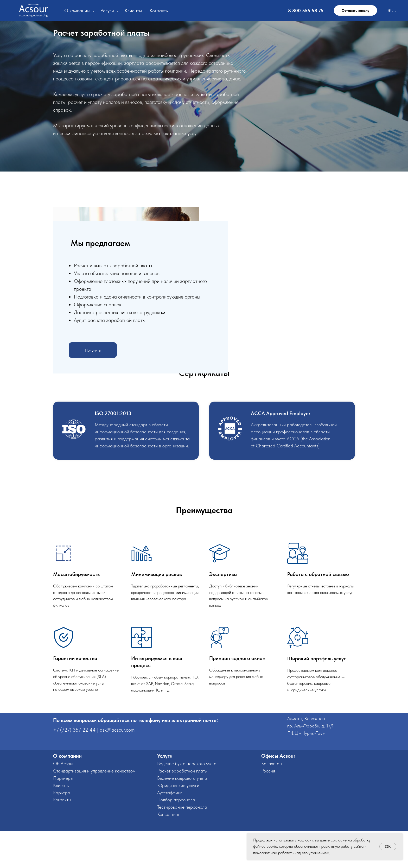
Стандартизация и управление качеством (94, 807)
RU (390, 11)
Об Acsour (63, 800)
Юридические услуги (178, 822)
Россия (268, 807)
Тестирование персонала (182, 844)
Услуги (108, 11)
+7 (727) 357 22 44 (74, 766)
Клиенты (133, 11)
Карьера (62, 829)
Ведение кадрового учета (182, 815)
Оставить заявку (355, 10)
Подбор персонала (176, 836)
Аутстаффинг (170, 829)
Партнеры (63, 815)
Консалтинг (168, 851)
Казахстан (272, 800)
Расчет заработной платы (182, 807)
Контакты (159, 11)
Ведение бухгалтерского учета (187, 800)
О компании (78, 11)
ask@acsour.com (117, 766)
